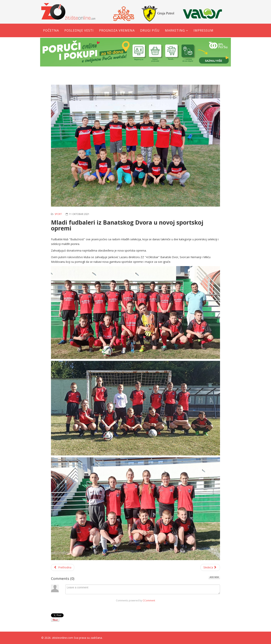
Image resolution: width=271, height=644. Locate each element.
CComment (149, 600)
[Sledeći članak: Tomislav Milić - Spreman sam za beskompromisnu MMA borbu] (210, 567)
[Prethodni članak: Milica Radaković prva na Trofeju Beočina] (63, 567)
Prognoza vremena (117, 30)
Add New (214, 577)
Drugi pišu (150, 30)
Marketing (175, 30)
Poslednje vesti (79, 30)
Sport (58, 214)
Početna (51, 30)
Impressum (203, 30)
